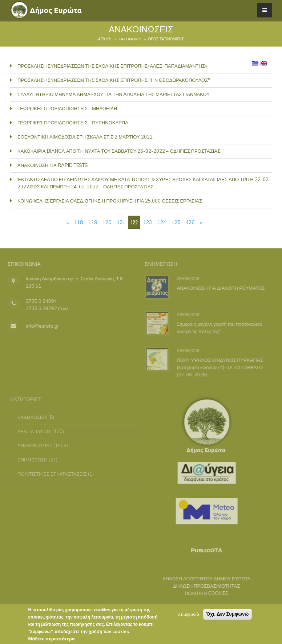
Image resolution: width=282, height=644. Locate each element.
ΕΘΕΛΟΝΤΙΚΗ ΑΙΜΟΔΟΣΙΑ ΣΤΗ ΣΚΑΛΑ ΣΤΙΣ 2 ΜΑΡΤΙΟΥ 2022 (85, 137)
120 (107, 222)
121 (121, 222)
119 (93, 222)
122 (134, 222)
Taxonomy (130, 39)
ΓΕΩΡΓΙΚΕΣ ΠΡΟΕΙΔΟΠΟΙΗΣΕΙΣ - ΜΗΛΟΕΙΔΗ (67, 108)
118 (78, 222)
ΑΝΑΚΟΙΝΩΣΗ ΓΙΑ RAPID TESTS (53, 165)
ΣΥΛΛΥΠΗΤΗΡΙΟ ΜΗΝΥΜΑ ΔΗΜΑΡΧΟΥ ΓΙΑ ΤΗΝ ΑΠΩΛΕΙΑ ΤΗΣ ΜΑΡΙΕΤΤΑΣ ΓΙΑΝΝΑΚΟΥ (114, 94)
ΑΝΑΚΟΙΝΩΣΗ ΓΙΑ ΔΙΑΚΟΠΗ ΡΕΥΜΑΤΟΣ (219, 288)
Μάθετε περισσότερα (52, 639)
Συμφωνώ (189, 615)
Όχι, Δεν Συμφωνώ (228, 614)
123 (148, 222)
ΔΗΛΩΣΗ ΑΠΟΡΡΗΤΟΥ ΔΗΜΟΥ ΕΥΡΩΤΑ (203, 579)
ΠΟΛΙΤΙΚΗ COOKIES (202, 593)
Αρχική (105, 39)
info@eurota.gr (38, 326)
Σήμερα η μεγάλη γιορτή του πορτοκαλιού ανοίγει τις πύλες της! (218, 327)
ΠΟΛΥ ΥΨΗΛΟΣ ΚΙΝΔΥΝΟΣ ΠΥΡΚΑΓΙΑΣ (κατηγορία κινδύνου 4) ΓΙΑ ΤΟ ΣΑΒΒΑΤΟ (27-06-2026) (219, 367)
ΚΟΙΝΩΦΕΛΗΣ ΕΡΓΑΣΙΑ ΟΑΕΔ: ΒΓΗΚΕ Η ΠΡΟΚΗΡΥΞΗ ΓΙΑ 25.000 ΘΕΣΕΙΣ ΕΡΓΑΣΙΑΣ (110, 201)
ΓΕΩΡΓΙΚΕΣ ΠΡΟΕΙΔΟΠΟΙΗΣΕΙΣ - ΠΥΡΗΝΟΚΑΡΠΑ (73, 123)
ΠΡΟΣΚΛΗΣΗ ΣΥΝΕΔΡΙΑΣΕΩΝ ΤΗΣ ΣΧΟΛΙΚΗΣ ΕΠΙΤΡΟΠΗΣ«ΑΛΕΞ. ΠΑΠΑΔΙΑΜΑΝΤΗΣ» (112, 66)
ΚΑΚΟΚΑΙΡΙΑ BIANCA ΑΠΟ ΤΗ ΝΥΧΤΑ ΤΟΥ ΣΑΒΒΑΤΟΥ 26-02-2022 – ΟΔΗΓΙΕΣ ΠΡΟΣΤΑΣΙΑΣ (119, 151)
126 (190, 222)
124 (162, 222)
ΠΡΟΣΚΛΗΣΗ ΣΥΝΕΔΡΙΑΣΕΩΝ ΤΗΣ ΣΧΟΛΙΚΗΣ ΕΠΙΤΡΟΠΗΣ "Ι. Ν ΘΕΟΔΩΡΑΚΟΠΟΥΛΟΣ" (114, 80)
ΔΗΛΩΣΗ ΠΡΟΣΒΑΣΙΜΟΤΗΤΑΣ (202, 586)
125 (176, 222)
